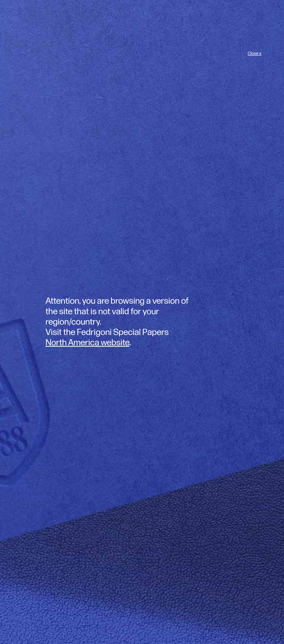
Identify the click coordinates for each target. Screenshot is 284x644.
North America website (87, 343)
